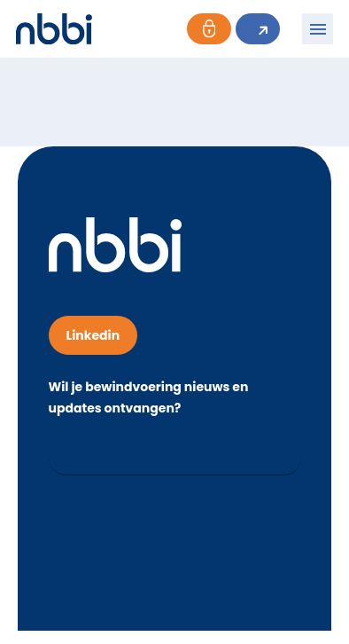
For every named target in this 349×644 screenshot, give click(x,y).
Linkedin (93, 335)
